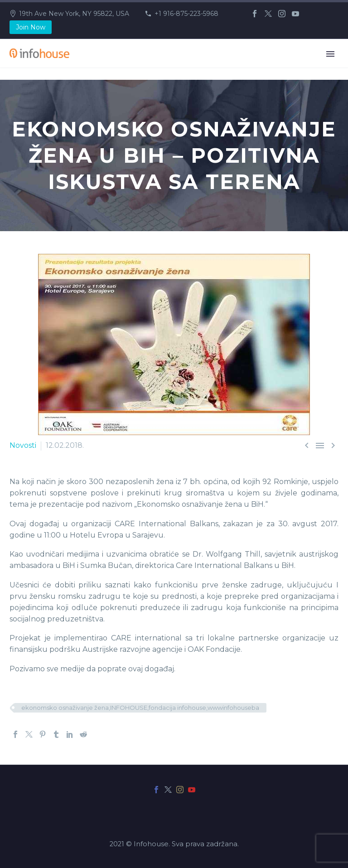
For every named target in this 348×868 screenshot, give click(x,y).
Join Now (31, 27)
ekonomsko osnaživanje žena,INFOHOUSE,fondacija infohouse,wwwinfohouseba (140, 708)
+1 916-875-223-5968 (186, 14)
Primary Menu (330, 54)
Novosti (23, 445)
